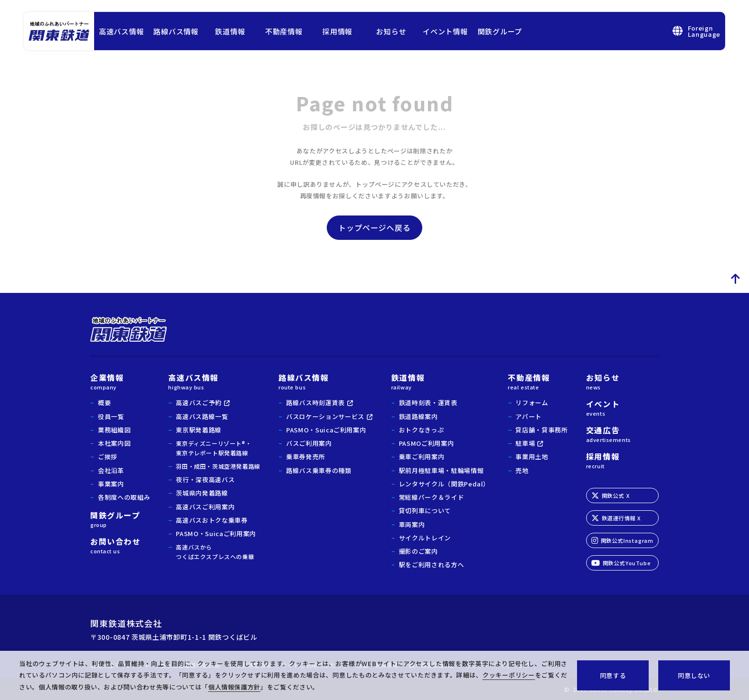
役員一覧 (111, 416)
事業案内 (111, 484)
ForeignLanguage (696, 31)
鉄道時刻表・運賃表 (428, 403)
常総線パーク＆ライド (432, 497)
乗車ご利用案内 (422, 457)
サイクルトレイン (425, 538)
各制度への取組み (124, 497)
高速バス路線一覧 (202, 416)
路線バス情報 (176, 31)
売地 (522, 470)
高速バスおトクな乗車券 (212, 520)
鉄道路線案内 (418, 416)
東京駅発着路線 (199, 430)
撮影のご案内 (418, 551)
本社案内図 (114, 443)
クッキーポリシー (509, 675)
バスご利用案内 (309, 443)
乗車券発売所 (306, 457)
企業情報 (120, 381)
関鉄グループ (500, 31)
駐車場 (525, 443)
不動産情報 (284, 31)
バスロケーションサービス (325, 416)
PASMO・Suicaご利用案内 (216, 533)
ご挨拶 (108, 457)
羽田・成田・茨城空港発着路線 (218, 466)
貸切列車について (425, 511)
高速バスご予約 (199, 403)
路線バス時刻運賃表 (316, 403)
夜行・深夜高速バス (205, 479)
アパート (529, 416)
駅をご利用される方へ (432, 565)
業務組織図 (114, 430)
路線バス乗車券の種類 (319, 470)
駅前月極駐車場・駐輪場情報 (441, 470)
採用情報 (337, 31)
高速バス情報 (122, 31)
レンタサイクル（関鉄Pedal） (444, 484)
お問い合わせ (120, 545)
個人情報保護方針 (234, 687)
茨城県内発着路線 (202, 493)
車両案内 (412, 524)
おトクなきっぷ (422, 430)
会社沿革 (111, 470)
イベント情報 (445, 31)
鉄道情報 (230, 31)
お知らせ (391, 31)
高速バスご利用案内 (205, 507)
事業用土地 (532, 457)
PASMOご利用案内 (427, 443)
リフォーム (532, 403)
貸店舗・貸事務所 (541, 430)
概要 (104, 403)
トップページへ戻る (374, 227)
